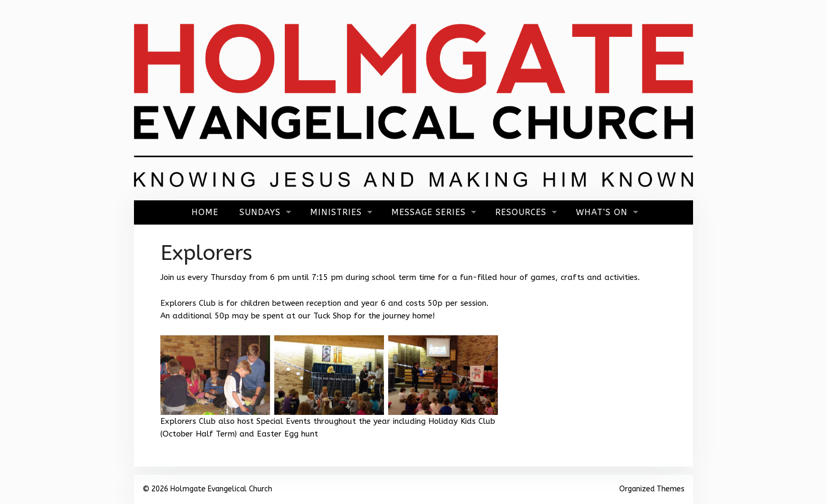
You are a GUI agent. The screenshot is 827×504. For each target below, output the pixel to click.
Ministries (336, 212)
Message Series (429, 212)
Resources (521, 212)
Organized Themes (652, 489)
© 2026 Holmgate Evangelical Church (207, 489)
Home (205, 212)
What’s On (602, 212)
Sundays (260, 212)
